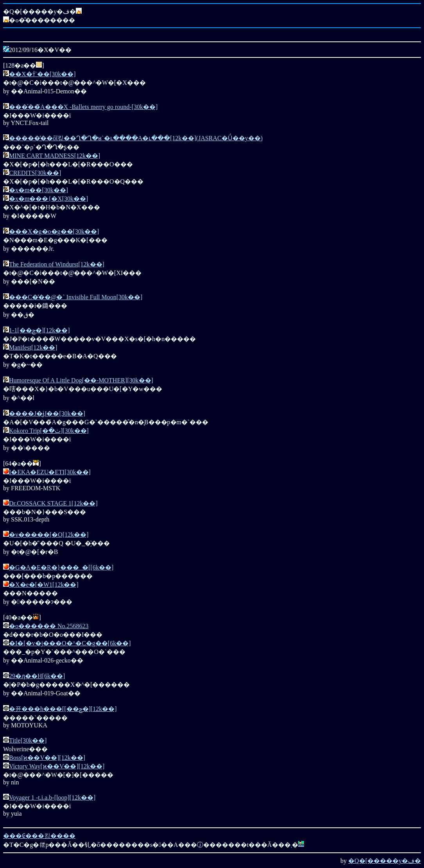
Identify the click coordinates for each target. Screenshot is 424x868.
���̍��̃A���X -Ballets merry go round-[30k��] (83, 107)
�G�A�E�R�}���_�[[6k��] (61, 567)
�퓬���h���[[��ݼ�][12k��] (63, 709)
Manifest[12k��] (33, 347)
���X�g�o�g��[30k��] (54, 231)
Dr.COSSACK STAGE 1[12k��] (53, 503)
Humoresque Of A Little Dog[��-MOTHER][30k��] (81, 380)
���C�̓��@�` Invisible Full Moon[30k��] (76, 297)
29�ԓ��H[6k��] (37, 676)
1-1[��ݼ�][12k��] (39, 330)
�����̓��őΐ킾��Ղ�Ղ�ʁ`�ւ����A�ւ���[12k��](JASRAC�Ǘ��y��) (136, 138)
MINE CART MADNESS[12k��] (55, 156)
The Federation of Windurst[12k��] (57, 264)
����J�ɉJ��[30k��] (47, 413)
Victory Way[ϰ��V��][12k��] (57, 766)
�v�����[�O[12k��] (49, 535)
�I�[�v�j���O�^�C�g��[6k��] (70, 643)
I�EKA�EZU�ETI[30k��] (50, 472)
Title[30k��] (28, 740)
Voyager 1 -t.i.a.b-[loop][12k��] (52, 797)
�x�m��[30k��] (38, 190)
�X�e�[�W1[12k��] (44, 585)
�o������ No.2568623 (49, 626)
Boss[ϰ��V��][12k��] (47, 758)
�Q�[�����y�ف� (385, 861)
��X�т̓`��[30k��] (42, 74)
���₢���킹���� (39, 836)
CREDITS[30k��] (35, 173)
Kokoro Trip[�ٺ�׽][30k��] (49, 431)
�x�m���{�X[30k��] (48, 199)
